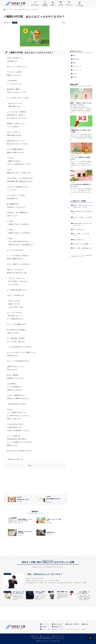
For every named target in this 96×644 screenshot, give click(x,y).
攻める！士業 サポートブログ (47, 641)
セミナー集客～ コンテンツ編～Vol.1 (81, 235)
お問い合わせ (36, 636)
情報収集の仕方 (51, 532)
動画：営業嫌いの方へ (63, 592)
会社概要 (44, 627)
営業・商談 (76, 59)
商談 (74, 63)
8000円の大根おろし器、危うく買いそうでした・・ (82, 224)
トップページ (45, 624)
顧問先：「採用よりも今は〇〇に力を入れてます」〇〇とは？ (82, 206)
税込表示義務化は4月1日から (53, 500)
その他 (15, 9)
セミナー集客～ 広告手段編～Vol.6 (82, 248)
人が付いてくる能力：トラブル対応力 (82, 218)
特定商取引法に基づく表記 (59, 636)
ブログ (11, 9)
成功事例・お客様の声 (73, 624)
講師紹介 (86, 624)
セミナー (75, 74)
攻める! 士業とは (58, 624)
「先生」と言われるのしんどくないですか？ (44, 574)
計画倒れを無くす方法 (23, 500)
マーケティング (77, 66)
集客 (74, 55)
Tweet (64, 23)
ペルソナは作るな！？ (80, 229)
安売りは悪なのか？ (78, 240)
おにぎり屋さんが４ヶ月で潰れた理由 (82, 212)
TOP (7, 9)
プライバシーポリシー (46, 636)
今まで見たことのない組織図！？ (82, 244)
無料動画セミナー (58, 627)
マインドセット (77, 70)
